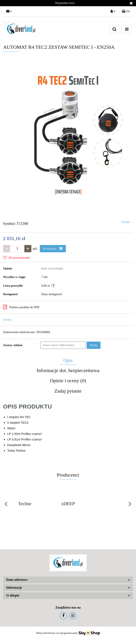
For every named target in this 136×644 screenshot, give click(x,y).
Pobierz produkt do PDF (21, 307)
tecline (7, 320)
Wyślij (94, 345)
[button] (126, 11)
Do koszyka (53, 249)
